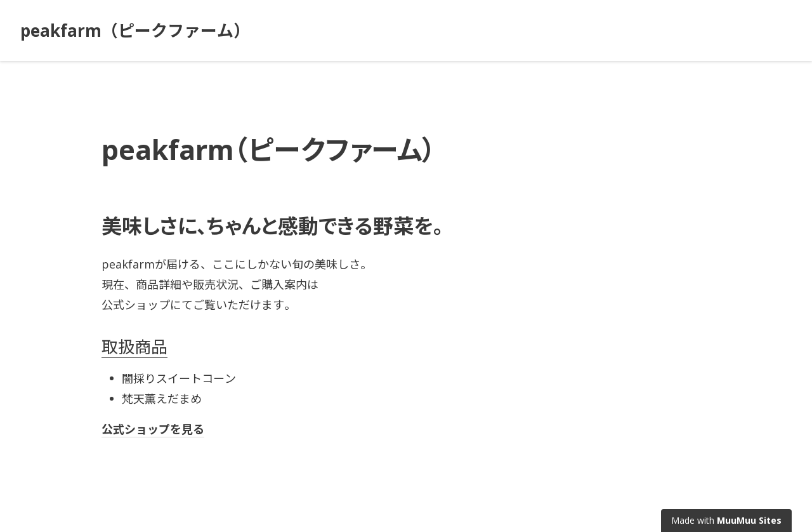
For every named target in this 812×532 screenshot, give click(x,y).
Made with (726, 520)
